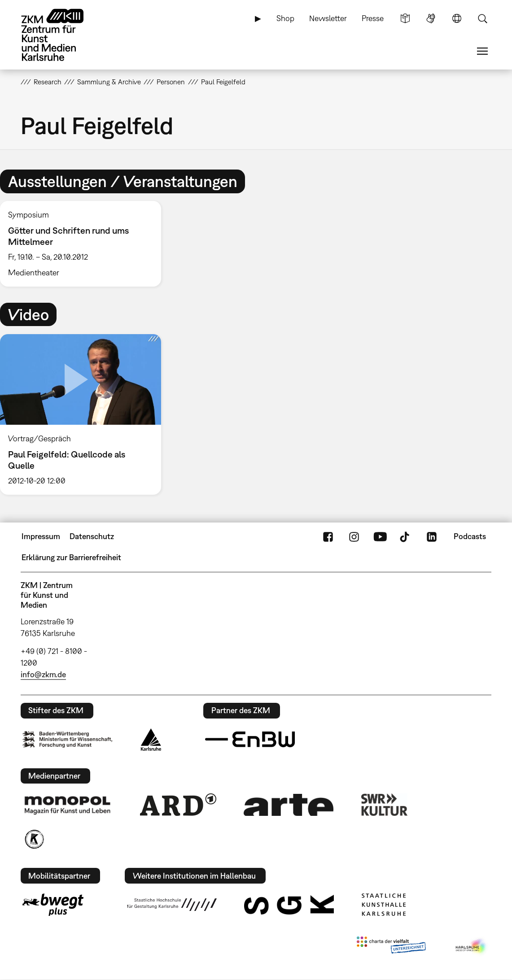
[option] (85, 244)
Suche (482, 18)
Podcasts (470, 536)
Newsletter (328, 18)
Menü (482, 51)
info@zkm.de (43, 674)
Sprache (457, 18)
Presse (373, 18)
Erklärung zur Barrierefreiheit (71, 557)
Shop (285, 18)
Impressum (41, 536)
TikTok (406, 536)
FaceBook (328, 536)
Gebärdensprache (431, 18)
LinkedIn (432, 536)
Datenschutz (92, 536)
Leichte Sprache (405, 18)
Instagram (354, 536)
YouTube (380, 536)
